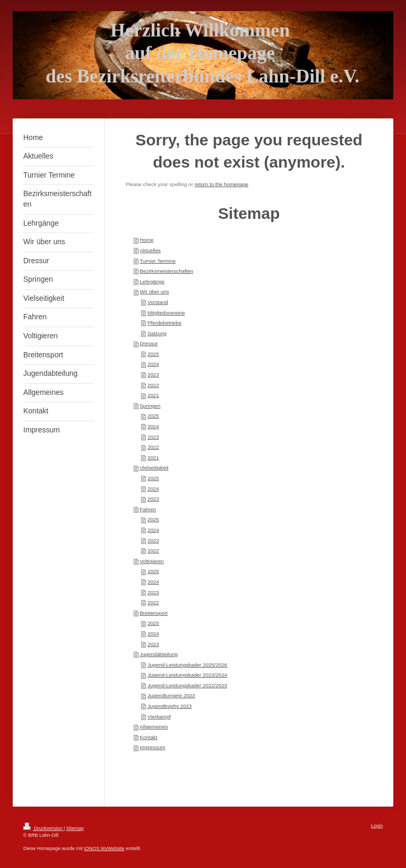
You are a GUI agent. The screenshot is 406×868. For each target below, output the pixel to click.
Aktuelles (150, 250)
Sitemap (75, 828)
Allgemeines (154, 727)
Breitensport (154, 613)
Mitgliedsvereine (166, 313)
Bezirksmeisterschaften (166, 271)
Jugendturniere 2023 (171, 695)
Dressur (149, 343)
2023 (153, 375)
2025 (153, 354)
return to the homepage (222, 184)
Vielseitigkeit (154, 468)
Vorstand (158, 302)
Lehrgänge (152, 281)
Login (377, 826)
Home (146, 240)
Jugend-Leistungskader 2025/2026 (187, 665)
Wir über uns (154, 292)
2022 (153, 385)
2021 (153, 395)
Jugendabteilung (159, 654)
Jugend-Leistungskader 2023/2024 (187, 675)
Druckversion (43, 828)
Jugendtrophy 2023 (170, 706)
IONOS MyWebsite (104, 848)
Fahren (148, 509)
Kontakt (148, 737)
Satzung (157, 333)
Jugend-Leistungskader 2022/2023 (187, 685)
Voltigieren (152, 561)
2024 (153, 364)
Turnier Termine (158, 261)
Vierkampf (159, 717)
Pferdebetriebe (164, 323)
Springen (150, 406)
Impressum (152, 747)
